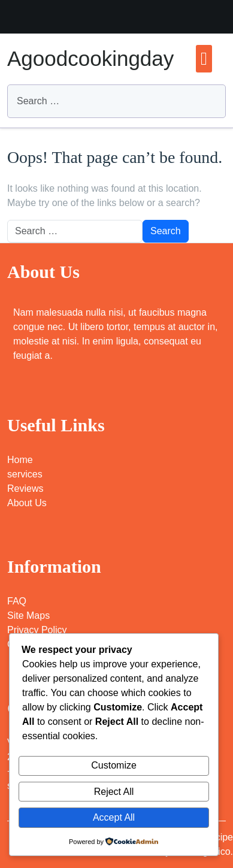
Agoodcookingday (90, 58)
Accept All (114, 817)
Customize (114, 765)
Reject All (114, 792)
